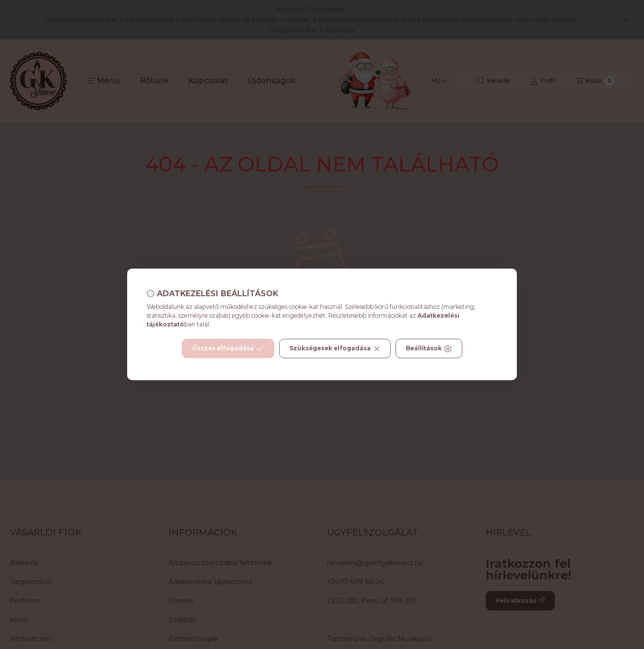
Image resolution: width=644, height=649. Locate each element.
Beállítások (429, 349)
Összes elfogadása (228, 349)
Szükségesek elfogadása (335, 349)
